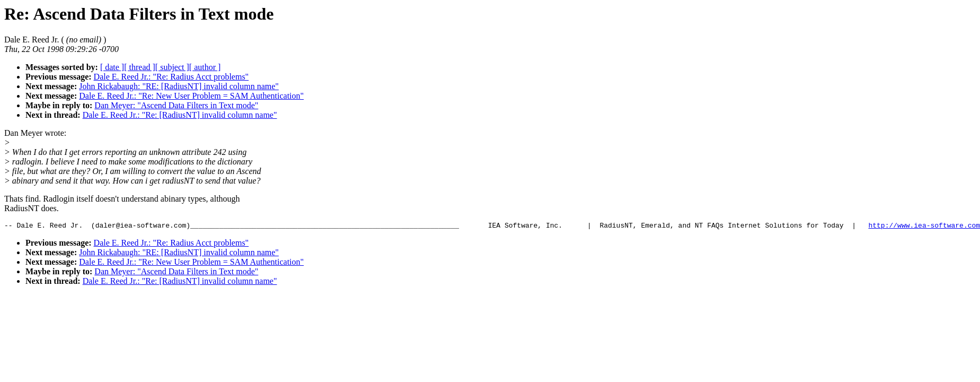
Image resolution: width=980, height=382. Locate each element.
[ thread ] (140, 67)
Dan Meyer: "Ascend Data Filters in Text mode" (176, 105)
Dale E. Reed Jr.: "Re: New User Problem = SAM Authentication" (191, 96)
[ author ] (205, 67)
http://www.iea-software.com (924, 227)
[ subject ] (172, 67)
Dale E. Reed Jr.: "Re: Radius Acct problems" (171, 77)
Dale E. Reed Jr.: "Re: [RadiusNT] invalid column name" (180, 115)
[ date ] (112, 67)
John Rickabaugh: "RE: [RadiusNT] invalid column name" (179, 86)
